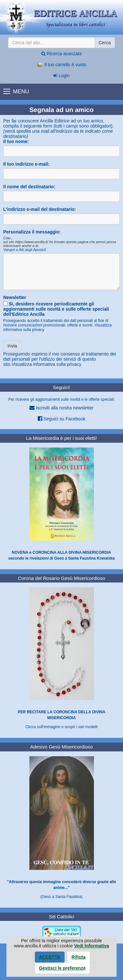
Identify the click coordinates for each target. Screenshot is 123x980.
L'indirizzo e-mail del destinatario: (40, 209)
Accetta (50, 957)
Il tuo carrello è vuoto (62, 65)
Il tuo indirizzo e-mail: (26, 164)
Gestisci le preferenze (62, 968)
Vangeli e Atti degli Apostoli (25, 250)
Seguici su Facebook (62, 419)
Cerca (105, 43)
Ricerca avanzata (61, 54)
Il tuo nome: (16, 141)
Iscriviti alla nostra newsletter (61, 408)
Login (61, 76)
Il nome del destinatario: (29, 187)
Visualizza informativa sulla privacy (46, 364)
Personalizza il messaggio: (32, 232)
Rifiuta (79, 957)
